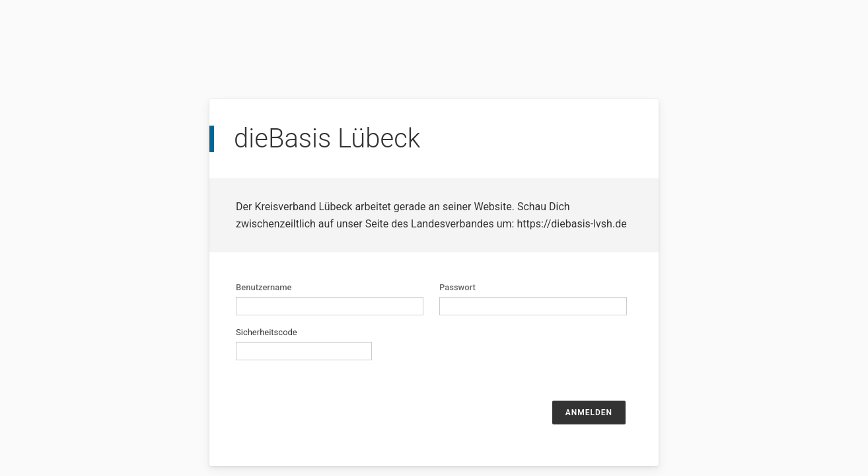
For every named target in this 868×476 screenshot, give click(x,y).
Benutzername (264, 287)
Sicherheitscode (267, 332)
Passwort (457, 287)
